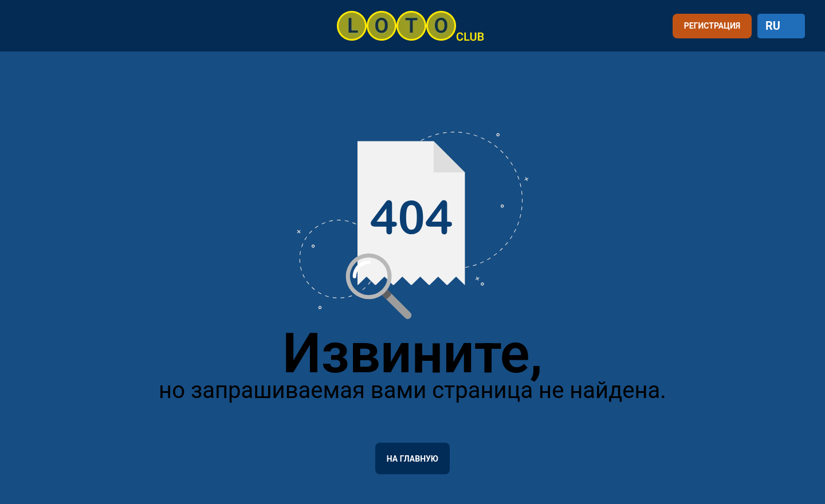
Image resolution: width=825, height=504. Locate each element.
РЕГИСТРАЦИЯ (712, 26)
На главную (412, 459)
